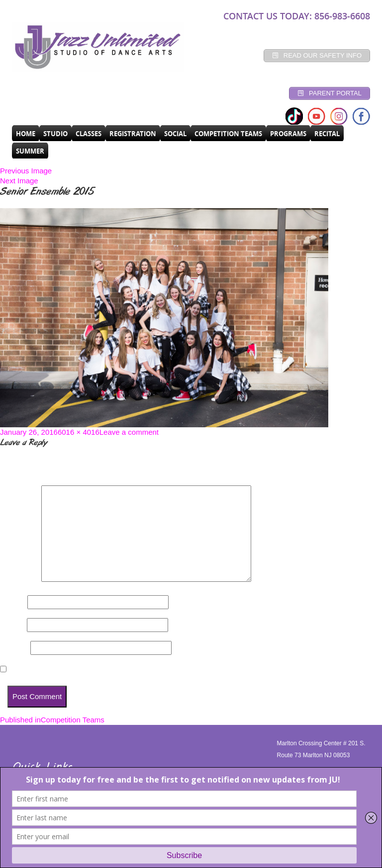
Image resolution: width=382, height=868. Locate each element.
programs (288, 134)
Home (26, 134)
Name (13, 602)
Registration (133, 134)
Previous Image (26, 171)
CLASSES (89, 134)
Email (12, 625)
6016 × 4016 (79, 432)
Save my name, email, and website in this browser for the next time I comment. (148, 670)
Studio (55, 134)
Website (14, 648)
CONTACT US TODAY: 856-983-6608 (297, 16)
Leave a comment (129, 432)
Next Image (19, 181)
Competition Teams (228, 134)
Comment (20, 579)
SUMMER (30, 151)
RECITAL (327, 134)
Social (175, 134)
